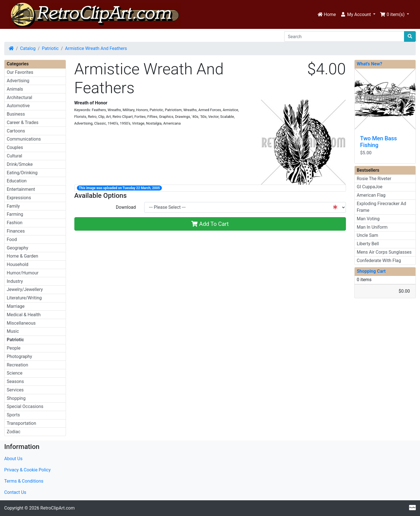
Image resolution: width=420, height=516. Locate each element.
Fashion (15, 223)
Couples (15, 147)
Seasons (15, 381)
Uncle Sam (368, 235)
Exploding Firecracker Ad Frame (382, 207)
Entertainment (21, 189)
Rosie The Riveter (374, 179)
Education (17, 181)
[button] (358, 15)
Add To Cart (210, 224)
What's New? (370, 64)
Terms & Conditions (24, 481)
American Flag (371, 195)
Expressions (19, 198)
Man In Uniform (372, 227)
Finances (16, 231)
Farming (15, 214)
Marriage (16, 306)
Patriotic (50, 48)
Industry (15, 281)
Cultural (14, 156)
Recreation (17, 365)
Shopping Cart (371, 271)
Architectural (19, 98)
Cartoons (16, 131)
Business (16, 114)
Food (12, 239)
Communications (24, 139)
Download (126, 207)
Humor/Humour (23, 273)
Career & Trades (23, 122)
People (14, 348)
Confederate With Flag (379, 261)
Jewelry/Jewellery (25, 289)
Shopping (16, 398)
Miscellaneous (21, 323)
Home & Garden (22, 256)
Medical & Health (24, 315)
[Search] (344, 36)
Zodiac (14, 432)
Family (13, 206)
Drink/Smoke (20, 164)
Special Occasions (25, 406)
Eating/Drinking (22, 173)
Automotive (18, 106)
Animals (15, 89)
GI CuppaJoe (370, 187)
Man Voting (368, 219)
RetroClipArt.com (58, 508)
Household (18, 264)
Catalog (28, 48)
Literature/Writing (24, 298)
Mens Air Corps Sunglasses (384, 252)
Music (13, 331)
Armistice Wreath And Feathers (96, 48)
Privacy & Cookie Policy (27, 470)
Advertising (18, 81)
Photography (19, 356)
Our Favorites (20, 72)
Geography (18, 248)
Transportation (21, 423)
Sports (13, 415)
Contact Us (15, 492)
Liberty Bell (368, 244)
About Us (13, 459)
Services (15, 390)
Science (15, 373)
